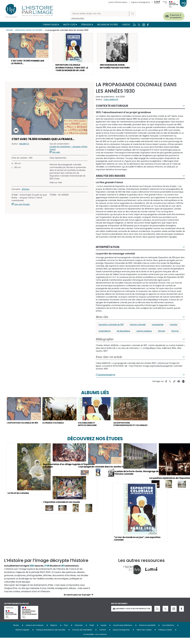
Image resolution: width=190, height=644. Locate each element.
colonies (174, 326)
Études (16, 631)
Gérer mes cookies (144, 636)
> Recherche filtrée (77, 18)
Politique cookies (165, 636)
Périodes (86, 25)
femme (175, 332)
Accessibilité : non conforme (95, 640)
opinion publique (144, 332)
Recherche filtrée (107, 25)
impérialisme (105, 332)
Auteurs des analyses (35, 631)
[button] (28, 51)
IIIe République (124, 332)
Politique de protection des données (51, 636)
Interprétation (108, 248)
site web (56, 154)
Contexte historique (112, 107)
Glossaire (79, 631)
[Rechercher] (100, 14)
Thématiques (50, 25)
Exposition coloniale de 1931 (111, 326)
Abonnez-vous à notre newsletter (131, 615)
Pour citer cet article (109, 358)
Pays (66, 631)
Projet (92, 631)
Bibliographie (105, 340)
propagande (158, 326)
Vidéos (126, 25)
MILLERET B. (24, 145)
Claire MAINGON (111, 101)
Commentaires (105, 376)
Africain (162, 332)
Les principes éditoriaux (123, 631)
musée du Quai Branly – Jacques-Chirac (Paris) (69, 149)
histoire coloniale (138, 326)
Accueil (10, 30)
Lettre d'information (118, 2)
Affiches (26, 191)
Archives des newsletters (82, 636)
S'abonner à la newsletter (173, 16)
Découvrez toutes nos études (30, 30)
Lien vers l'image (22, 206)
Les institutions (168, 631)
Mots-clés (69, 25)
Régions (54, 631)
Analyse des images (111, 177)
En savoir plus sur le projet (77, 601)
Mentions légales (22, 636)
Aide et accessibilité (147, 631)
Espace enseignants (141, 2)
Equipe (103, 631)
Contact (103, 636)
